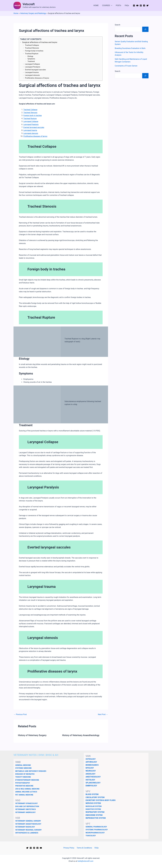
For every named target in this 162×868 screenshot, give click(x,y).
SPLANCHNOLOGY (93, 783)
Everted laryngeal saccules (36, 70)
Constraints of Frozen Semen (126, 66)
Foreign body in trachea (34, 51)
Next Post (103, 715)
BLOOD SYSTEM (92, 794)
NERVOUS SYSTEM (93, 803)
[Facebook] (144, 6)
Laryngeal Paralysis (33, 67)
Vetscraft (29, 4)
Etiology (30, 57)
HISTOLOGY (91, 780)
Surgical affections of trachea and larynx (40, 42)
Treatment (31, 62)
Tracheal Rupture (32, 54)
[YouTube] (137, 6)
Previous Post (20, 715)
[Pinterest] (141, 6)
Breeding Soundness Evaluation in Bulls (130, 48)
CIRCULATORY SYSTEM (95, 797)
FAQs (127, 5)
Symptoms (31, 59)
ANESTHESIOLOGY (93, 777)
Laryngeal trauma (32, 73)
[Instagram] (134, 6)
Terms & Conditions (84, 848)
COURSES (107, 6)
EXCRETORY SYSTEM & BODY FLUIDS (101, 800)
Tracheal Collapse (32, 45)
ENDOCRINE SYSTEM (94, 815)
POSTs (118, 5)
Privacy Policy (69, 848)
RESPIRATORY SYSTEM (95, 812)
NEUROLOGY (91, 771)
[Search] (145, 29)
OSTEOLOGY (91, 759)
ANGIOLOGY (91, 774)
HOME (96, 5)
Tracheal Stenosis (32, 48)
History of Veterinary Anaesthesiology (81, 736)
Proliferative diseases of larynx (37, 79)
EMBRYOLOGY (91, 786)
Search (118, 25)
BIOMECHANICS (92, 765)
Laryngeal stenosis (33, 76)
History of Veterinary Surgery (33, 736)
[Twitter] (147, 6)
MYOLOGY (90, 768)
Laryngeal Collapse (33, 64)
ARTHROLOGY (91, 762)
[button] (111, 6)
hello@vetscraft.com (86, 861)
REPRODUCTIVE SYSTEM (96, 818)
